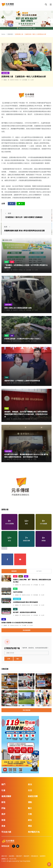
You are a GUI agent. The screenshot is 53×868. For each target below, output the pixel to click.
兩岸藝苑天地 (34, 832)
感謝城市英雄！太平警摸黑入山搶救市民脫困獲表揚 (22, 381)
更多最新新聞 (27, 630)
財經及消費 (17, 599)
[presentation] (2, 21)
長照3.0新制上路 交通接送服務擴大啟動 (18, 308)
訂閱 (9, 659)
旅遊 (12, 336)
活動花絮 (10, 34)
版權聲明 (43, 856)
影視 (3, 802)
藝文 (30, 808)
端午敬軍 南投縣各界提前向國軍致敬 (25, 612)
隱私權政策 (35, 856)
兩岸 (3, 814)
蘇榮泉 (17, 585)
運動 (4, 619)
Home (3, 34)
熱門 (3, 784)
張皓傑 (8, 383)
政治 (7, 262)
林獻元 (5, 80)
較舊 (8, 227)
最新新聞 (14, 571)
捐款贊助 (12, 856)
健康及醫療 (5, 73)
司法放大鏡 (6, 832)
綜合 (21, 576)
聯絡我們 (26, 856)
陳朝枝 (8, 310)
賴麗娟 (17, 595)
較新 (8, 213)
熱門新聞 (39, 571)
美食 (26, 576)
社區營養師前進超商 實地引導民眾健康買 (25, 602)
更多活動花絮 (27, 710)
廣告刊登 (4, 856)
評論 (3, 808)
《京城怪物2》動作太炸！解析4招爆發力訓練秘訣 (23, 217)
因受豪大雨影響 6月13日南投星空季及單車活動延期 (17, 623)
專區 (30, 826)
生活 (12, 262)
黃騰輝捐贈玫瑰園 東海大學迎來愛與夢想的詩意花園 (24, 231)
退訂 (18, 659)
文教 (7, 409)
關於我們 (19, 856)
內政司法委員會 (18, 592)
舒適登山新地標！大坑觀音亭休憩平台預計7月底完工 (23, 339)
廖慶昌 (17, 605)
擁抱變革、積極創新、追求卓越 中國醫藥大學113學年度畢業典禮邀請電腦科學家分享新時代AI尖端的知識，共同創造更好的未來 (26, 414)
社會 (7, 377)
